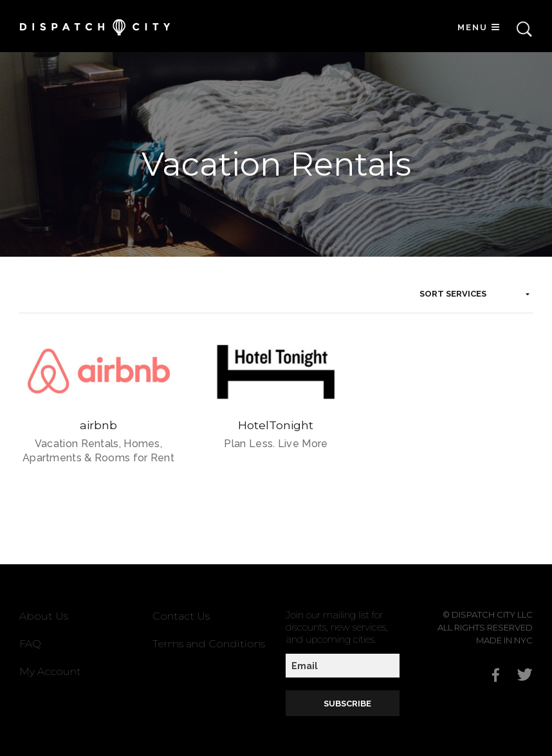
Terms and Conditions (209, 644)
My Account (50, 671)
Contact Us (181, 616)
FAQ (30, 644)
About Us (44, 616)
